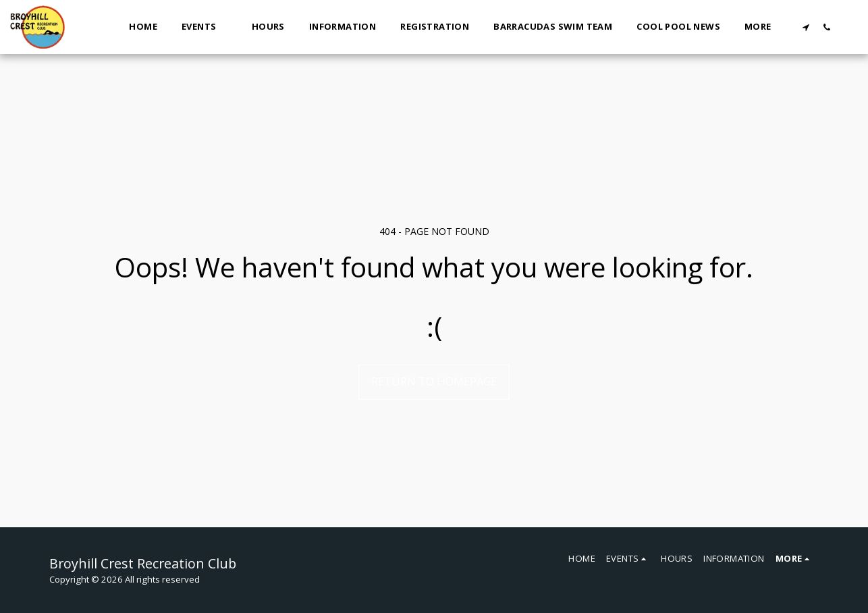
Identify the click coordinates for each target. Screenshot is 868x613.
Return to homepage (434, 381)
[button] (205, 27)
